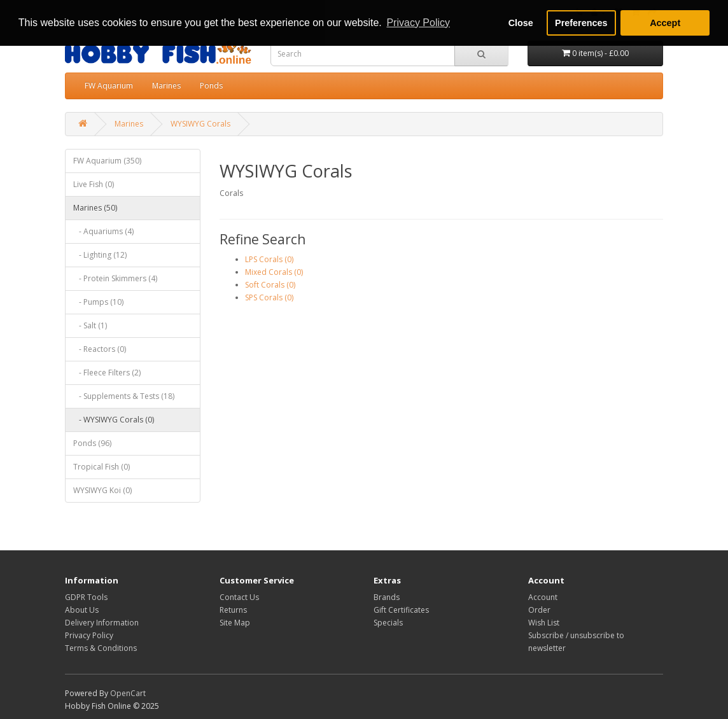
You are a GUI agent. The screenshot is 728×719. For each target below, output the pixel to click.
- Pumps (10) (98, 302)
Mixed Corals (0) (274, 272)
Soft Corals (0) (270, 285)
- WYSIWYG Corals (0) (114, 420)
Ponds (211, 86)
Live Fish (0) (94, 184)
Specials (388, 623)
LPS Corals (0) (269, 259)
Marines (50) (95, 208)
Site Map (235, 623)
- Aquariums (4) (103, 231)
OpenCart (128, 693)
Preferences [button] (581, 23)
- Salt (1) (90, 325)
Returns (233, 610)
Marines (166, 86)
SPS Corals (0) (269, 297)
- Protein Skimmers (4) (115, 278)
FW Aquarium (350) (107, 161)
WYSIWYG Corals (200, 124)
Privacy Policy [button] (418, 23)
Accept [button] (665, 23)
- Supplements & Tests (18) (124, 396)
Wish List (544, 623)
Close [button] (521, 23)
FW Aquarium (109, 86)
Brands (387, 597)
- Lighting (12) (100, 255)
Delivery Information (102, 623)
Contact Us (239, 597)
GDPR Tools (86, 597)
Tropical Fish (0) (101, 467)
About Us (82, 610)
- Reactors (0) (100, 349)
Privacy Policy (89, 635)
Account (543, 597)
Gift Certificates (401, 610)
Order (539, 610)
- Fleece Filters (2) (107, 373)
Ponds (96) (92, 443)
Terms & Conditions (101, 648)
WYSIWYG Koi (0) (102, 490)
